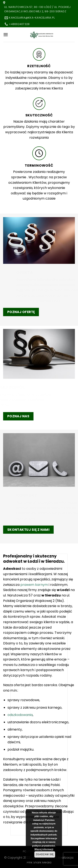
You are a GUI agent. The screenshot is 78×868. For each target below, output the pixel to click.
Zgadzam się (45, 854)
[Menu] (6, 35)
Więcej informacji (44, 849)
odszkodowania (20, 715)
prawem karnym (34, 585)
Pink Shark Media (39, 862)
